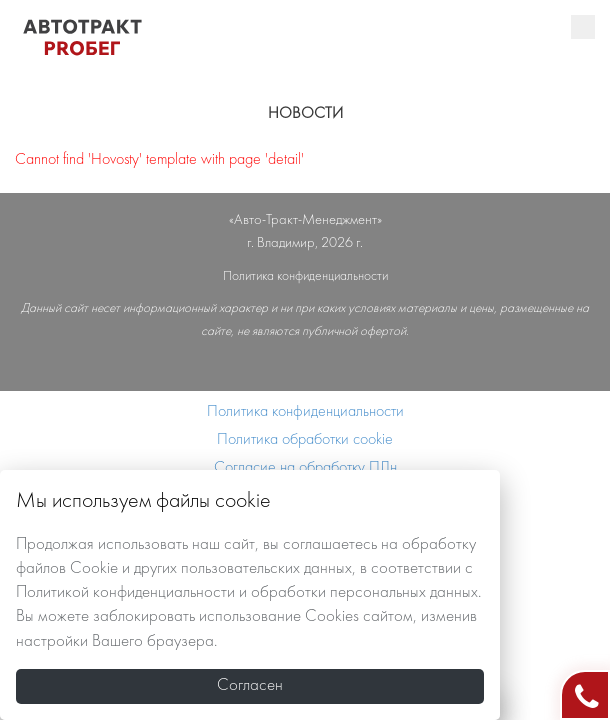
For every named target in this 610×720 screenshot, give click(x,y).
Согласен (250, 686)
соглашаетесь (330, 545)
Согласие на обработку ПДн (305, 468)
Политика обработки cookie (305, 440)
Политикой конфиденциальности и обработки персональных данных (247, 593)
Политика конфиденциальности (305, 412)
